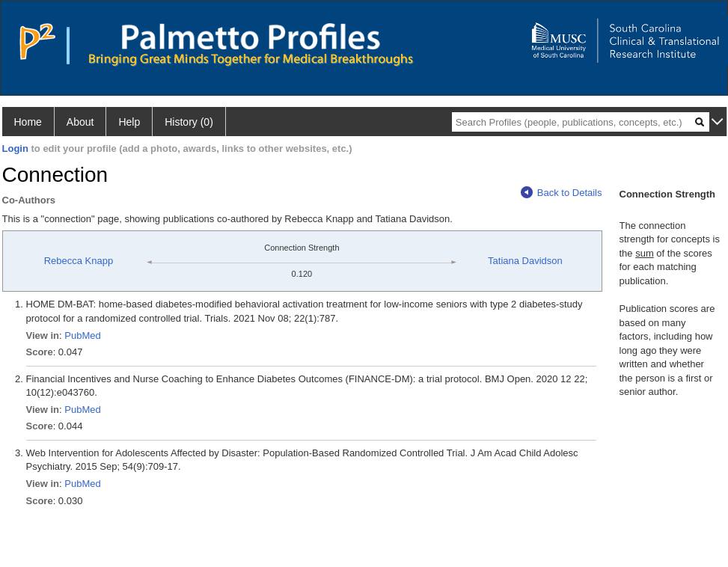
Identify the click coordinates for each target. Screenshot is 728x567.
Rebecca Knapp (79, 261)
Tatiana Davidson (525, 261)
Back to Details (562, 193)
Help (129, 122)
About (80, 122)
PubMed (82, 335)
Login (15, 148)
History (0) (189, 122)
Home (28, 122)
